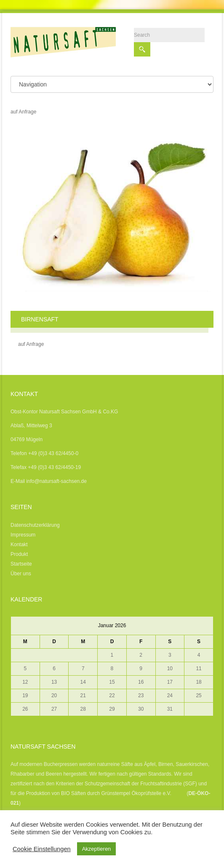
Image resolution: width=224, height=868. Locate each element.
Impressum (23, 535)
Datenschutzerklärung (35, 525)
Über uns (21, 574)
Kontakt (19, 545)
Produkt (19, 554)
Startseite (21, 564)
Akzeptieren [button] (97, 849)
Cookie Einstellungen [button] (42, 849)
